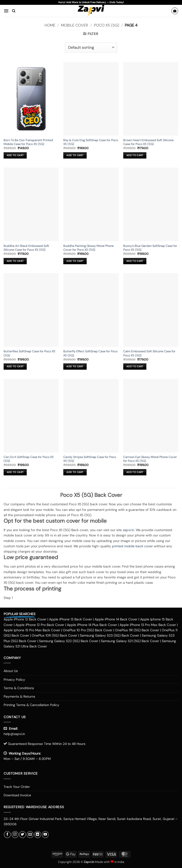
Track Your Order (17, 787)
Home (50, 25)
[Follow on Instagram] (15, 835)
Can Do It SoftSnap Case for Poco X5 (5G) (29, 459)
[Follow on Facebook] (7, 835)
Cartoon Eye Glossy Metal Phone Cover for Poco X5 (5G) (150, 459)
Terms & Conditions (19, 688)
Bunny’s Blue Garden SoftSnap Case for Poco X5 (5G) (150, 248)
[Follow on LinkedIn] (38, 835)
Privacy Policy (14, 680)
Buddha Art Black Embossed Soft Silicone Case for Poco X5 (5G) (26, 248)
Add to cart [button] (15, 155)
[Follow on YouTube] (45, 835)
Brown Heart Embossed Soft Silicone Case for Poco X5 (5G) (148, 142)
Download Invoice (17, 795)
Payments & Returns (19, 696)
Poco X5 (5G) (107, 25)
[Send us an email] (30, 835)
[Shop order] (91, 47)
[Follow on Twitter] (23, 835)
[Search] (14, 11)
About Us (11, 671)
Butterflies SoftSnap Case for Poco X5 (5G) (29, 353)
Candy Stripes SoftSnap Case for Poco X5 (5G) (90, 459)
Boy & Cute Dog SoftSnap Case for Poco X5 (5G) (91, 142)
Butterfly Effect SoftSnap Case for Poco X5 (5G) (90, 353)
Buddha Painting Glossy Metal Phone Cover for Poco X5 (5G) (88, 248)
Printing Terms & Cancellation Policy (31, 705)
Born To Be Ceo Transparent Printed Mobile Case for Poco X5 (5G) (28, 142)
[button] (6, 11)
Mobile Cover (75, 25)
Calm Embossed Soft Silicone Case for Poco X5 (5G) (149, 353)
